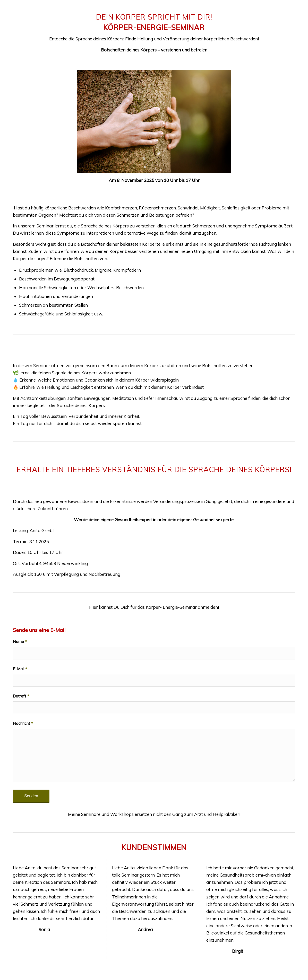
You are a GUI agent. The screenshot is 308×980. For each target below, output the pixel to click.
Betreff (21, 696)
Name (20, 641)
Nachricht (23, 723)
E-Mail (20, 669)
